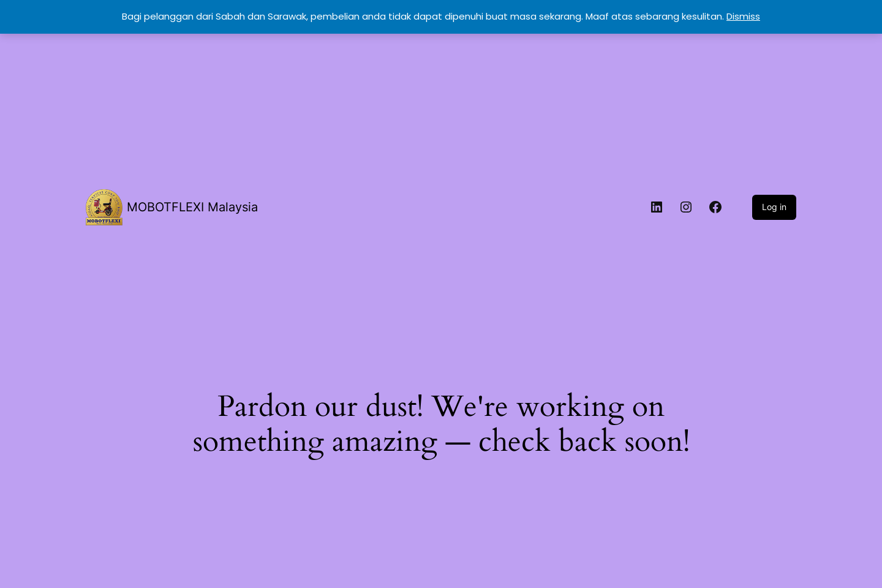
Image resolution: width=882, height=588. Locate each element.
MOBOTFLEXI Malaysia (192, 207)
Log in (774, 207)
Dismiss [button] (743, 16)
